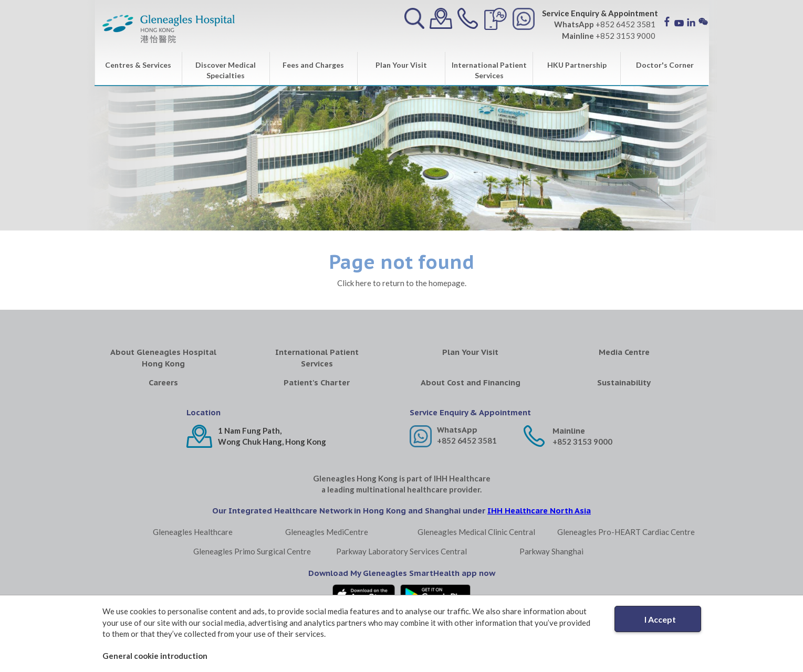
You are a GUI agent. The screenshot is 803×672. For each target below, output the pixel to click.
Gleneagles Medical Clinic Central (476, 532)
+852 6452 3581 (467, 440)
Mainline (569, 431)
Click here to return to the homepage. (402, 283)
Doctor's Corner (665, 65)
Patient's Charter (317, 382)
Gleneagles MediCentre (327, 532)
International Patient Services (489, 70)
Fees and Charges (313, 65)
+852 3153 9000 (582, 442)
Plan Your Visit (401, 65)
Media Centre (624, 352)
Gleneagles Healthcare (193, 532)
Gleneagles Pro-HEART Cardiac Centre (626, 532)
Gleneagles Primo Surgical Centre (252, 551)
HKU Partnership (577, 65)
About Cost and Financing (471, 382)
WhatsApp (457, 430)
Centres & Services (138, 65)
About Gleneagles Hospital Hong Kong (163, 358)
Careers (163, 382)
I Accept (660, 619)
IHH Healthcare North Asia (539, 511)
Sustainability (624, 382)
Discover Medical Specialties (226, 70)
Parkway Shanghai (551, 551)
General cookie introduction (155, 656)
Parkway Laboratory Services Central (401, 551)
